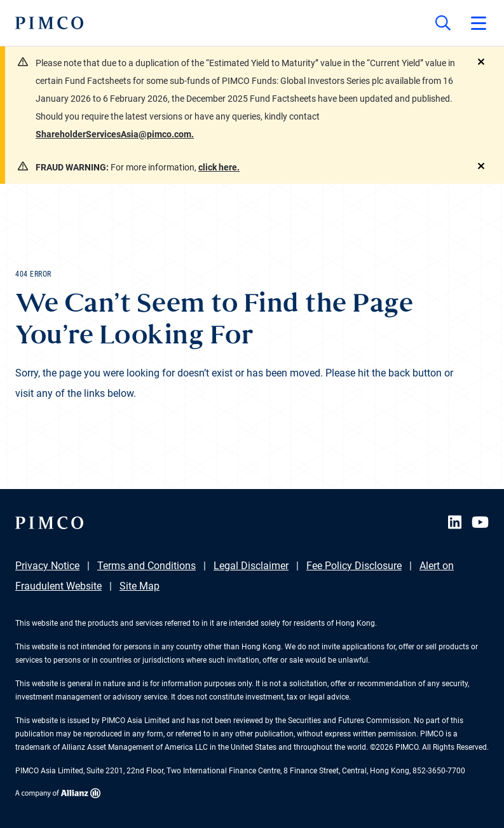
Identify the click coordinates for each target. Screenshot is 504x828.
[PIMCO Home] (49, 23)
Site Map (140, 586)
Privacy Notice (47, 566)
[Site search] (443, 23)
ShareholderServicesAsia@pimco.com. (115, 134)
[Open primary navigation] (479, 23)
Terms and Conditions (146, 566)
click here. (219, 167)
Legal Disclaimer (251, 566)
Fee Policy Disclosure (354, 566)
